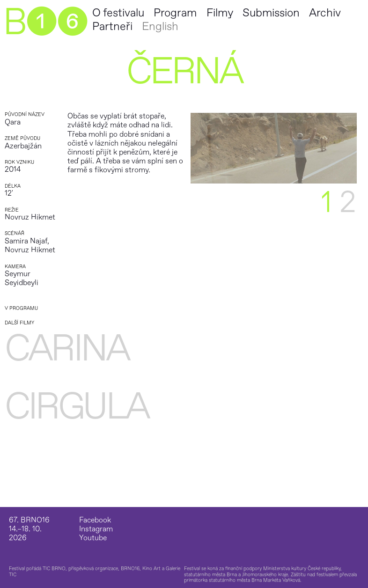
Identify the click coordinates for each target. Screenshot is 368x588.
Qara (13, 122)
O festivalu (118, 13)
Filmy (220, 13)
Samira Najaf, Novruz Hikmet (30, 246)
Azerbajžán (23, 146)
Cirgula (77, 407)
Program (175, 13)
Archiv (325, 13)
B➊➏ (45, 22)
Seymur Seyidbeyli (22, 278)
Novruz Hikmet (30, 217)
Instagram (96, 529)
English (160, 26)
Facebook (95, 520)
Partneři (112, 26)
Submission (271, 13)
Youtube (93, 538)
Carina (66, 349)
